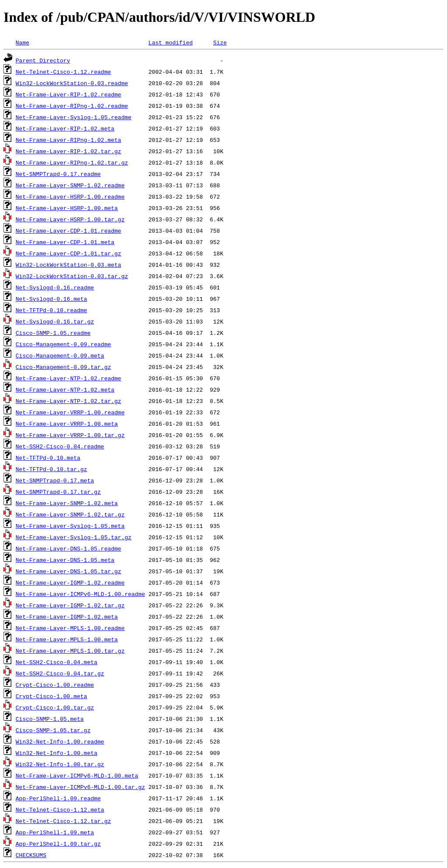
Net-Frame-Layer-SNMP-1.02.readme (70, 185)
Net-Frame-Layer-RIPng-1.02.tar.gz (72, 162)
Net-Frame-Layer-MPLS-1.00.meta (67, 639)
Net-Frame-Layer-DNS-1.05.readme (69, 548)
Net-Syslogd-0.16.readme (55, 287)
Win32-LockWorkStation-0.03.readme (72, 83)
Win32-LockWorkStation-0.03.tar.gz (72, 276)
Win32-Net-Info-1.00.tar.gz (60, 764)
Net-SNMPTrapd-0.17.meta (55, 480)
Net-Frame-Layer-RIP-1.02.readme (69, 94)
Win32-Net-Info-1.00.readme (60, 741)
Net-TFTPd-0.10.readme (52, 310)
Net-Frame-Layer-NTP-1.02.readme (69, 378)
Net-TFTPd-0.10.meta (48, 458)
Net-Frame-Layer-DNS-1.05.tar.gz (69, 571)
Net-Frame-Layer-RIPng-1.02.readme (72, 106)
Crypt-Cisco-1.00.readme (55, 685)
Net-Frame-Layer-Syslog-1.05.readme (74, 117)
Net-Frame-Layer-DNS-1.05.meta (65, 560)
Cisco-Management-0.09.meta (60, 355)
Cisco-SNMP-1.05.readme (53, 333)
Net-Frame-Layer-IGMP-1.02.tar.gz (70, 605)
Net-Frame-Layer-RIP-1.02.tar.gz (69, 151)
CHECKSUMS (31, 855)
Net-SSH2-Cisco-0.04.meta (57, 662)
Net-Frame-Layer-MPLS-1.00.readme (70, 628)
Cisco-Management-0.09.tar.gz (63, 367)
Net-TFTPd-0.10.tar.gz (52, 469)
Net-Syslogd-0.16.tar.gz (55, 321)
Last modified (170, 42)
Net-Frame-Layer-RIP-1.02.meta (65, 128)
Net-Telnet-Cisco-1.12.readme (63, 72)
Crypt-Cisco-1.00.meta (52, 696)
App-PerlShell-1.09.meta (55, 832)
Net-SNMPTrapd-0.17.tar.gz (58, 492)
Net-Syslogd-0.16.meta (52, 299)
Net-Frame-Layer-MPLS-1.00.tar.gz (70, 651)
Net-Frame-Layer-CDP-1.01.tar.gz (69, 253)
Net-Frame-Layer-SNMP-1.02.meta (67, 503)
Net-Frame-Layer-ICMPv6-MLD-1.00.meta (77, 775)
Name (22, 42)
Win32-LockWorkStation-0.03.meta (69, 265)
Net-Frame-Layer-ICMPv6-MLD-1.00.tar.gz (80, 787)
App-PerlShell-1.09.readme (58, 798)
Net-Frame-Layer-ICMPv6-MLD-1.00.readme (80, 594)
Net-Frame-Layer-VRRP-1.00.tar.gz (70, 435)
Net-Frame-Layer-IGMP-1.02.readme (70, 582)
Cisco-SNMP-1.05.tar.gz (53, 730)
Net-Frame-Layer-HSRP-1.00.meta (67, 208)
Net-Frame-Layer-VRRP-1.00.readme (70, 412)
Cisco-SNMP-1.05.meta (50, 719)
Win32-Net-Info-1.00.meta (57, 753)
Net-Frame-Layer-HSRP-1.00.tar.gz (70, 219)
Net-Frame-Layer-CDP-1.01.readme (69, 231)
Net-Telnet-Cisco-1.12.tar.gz (63, 821)
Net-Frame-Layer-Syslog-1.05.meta (70, 526)
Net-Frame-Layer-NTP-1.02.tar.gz (69, 401)
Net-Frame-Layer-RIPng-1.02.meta (69, 140)
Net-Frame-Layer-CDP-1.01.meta (65, 242)
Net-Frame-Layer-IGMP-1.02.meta (67, 617)
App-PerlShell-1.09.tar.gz (58, 844)
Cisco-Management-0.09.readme (63, 344)
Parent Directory (43, 60)
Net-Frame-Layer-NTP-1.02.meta (65, 389)
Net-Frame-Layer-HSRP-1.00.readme (70, 196)
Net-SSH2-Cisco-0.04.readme (60, 446)
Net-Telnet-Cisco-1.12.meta (60, 809)
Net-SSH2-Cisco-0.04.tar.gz (60, 673)
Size (220, 42)
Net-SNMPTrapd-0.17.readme (58, 174)
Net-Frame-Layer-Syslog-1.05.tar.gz (74, 537)
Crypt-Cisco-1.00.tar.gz (55, 707)
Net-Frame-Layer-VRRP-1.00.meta (67, 424)
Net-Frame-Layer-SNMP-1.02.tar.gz (70, 514)
